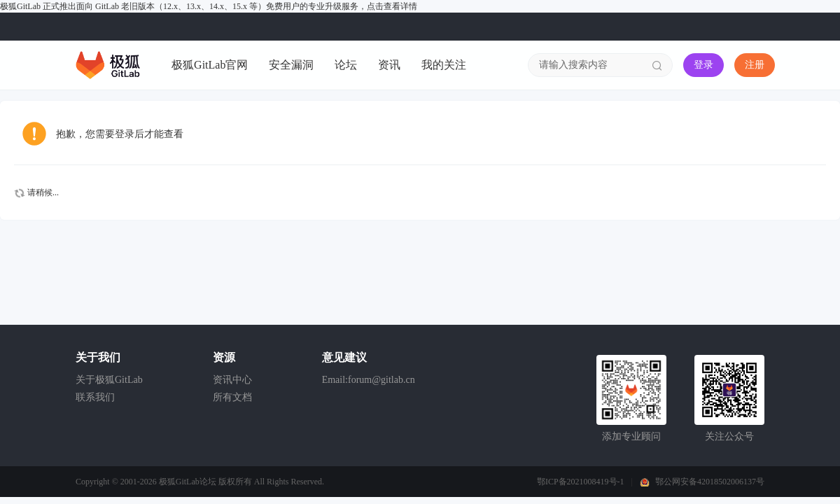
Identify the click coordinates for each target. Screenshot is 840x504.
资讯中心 (232, 380)
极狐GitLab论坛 (188, 482)
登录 (703, 65)
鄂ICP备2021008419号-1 (581, 482)
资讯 (389, 65)
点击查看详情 (392, 6)
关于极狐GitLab (109, 380)
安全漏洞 (291, 65)
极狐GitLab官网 (210, 65)
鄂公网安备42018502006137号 (710, 482)
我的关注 (444, 65)
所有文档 (232, 397)
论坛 (346, 65)
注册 (755, 65)
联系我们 (95, 397)
